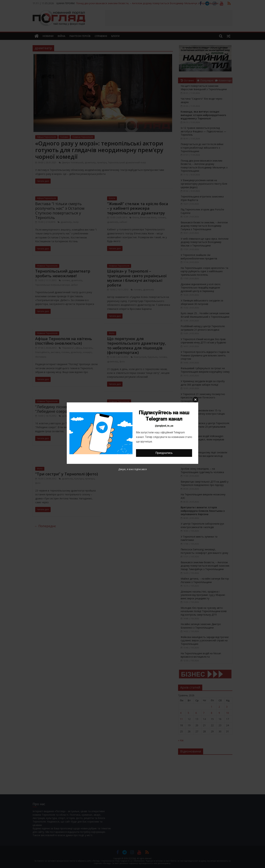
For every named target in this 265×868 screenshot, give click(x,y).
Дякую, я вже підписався (132, 469)
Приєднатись (164, 453)
